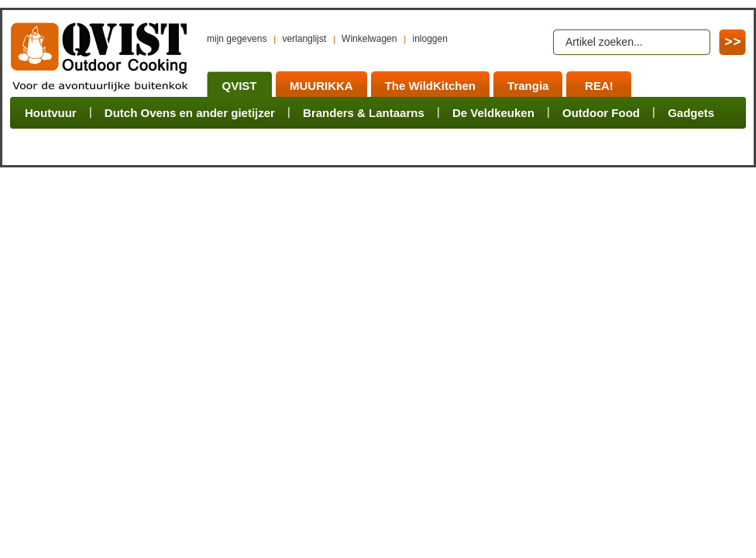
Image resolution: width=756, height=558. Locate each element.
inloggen (430, 39)
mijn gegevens (237, 39)
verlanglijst (304, 39)
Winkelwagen (369, 39)
